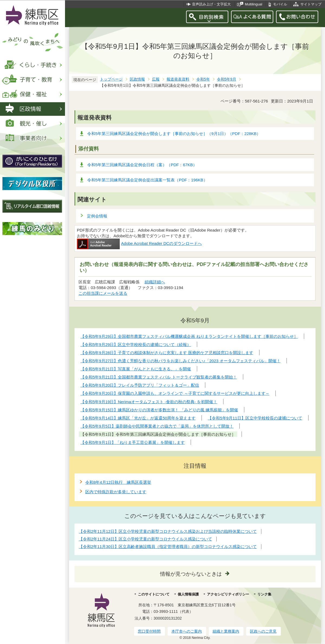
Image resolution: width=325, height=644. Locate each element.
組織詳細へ (155, 282)
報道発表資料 (178, 79)
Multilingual (253, 4)
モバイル (280, 4)
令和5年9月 (227, 79)
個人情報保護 (188, 594)
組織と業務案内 (226, 631)
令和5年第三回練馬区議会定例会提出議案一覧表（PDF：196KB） (147, 180)
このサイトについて (154, 594)
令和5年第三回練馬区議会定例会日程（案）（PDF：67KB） (142, 165)
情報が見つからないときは (191, 574)
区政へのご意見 (263, 631)
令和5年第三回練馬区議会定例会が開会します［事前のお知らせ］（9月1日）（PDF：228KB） (174, 134)
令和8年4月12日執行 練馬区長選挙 (118, 482)
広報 (156, 79)
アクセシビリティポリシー (228, 594)
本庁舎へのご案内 (187, 631)
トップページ (111, 79)
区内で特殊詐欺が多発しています (116, 492)
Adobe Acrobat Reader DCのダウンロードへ (139, 243)
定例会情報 (97, 216)
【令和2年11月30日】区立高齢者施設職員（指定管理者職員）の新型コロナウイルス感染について (168, 547)
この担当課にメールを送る (103, 293)
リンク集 (264, 594)
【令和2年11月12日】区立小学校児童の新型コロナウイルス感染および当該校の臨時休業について (168, 531)
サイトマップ (311, 4)
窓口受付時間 (149, 631)
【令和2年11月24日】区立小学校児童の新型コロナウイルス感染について (145, 539)
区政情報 (137, 79)
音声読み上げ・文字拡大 (211, 4)
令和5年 (203, 79)
